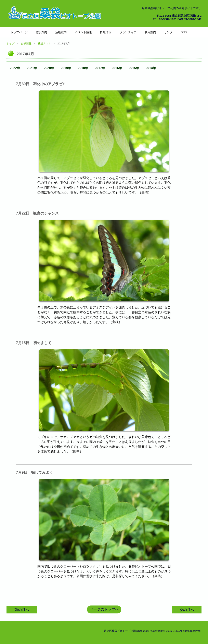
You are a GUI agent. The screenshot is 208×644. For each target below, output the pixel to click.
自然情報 (106, 32)
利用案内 (150, 32)
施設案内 (41, 32)
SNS (184, 32)
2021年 (32, 68)
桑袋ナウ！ (44, 43)
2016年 (117, 68)
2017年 (100, 68)
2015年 (134, 68)
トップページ (19, 32)
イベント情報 (83, 32)
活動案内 (61, 32)
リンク (168, 32)
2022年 (15, 68)
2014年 (151, 68)
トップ (10, 43)
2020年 (49, 68)
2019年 (66, 68)
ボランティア (128, 32)
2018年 (83, 68)
